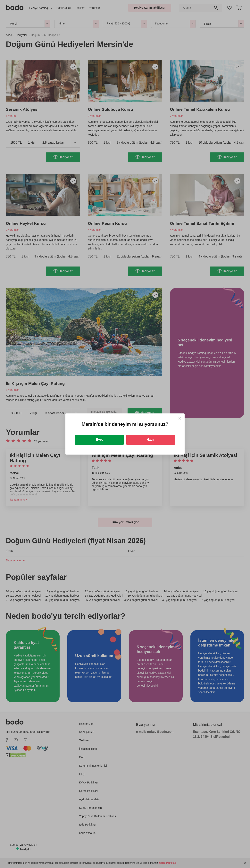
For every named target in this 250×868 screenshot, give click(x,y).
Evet (99, 440)
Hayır (151, 440)
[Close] (180, 418)
